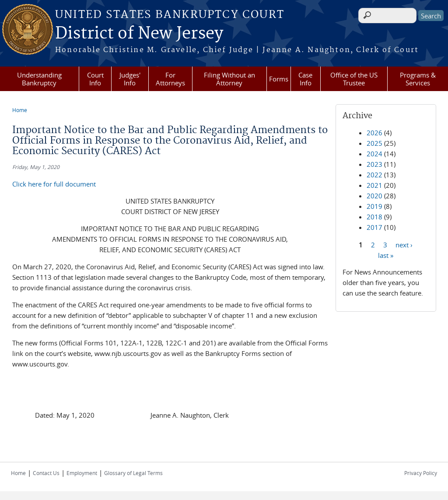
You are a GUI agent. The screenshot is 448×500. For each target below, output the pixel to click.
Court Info (95, 79)
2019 (374, 206)
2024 (374, 154)
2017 (374, 227)
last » (386, 255)
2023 (374, 164)
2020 (374, 196)
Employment (82, 473)
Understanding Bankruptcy (39, 79)
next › (404, 244)
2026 (374, 133)
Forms (279, 79)
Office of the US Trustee (354, 79)
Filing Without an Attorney (229, 79)
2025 (374, 143)
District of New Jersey (139, 34)
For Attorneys (170, 79)
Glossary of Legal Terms (133, 473)
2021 (374, 185)
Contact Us (46, 473)
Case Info (305, 79)
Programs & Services (418, 79)
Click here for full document (54, 184)
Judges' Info (130, 79)
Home (20, 110)
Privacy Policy (421, 473)
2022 (374, 175)
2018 (374, 217)
